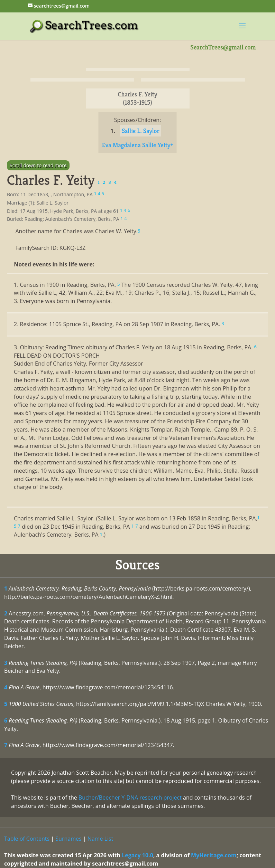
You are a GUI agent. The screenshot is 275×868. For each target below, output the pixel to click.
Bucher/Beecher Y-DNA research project (130, 798)
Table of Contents (27, 839)
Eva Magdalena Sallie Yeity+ (138, 145)
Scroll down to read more (38, 165)
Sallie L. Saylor (141, 131)
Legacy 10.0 (137, 855)
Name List (100, 839)
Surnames (68, 839)
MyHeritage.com (214, 855)
